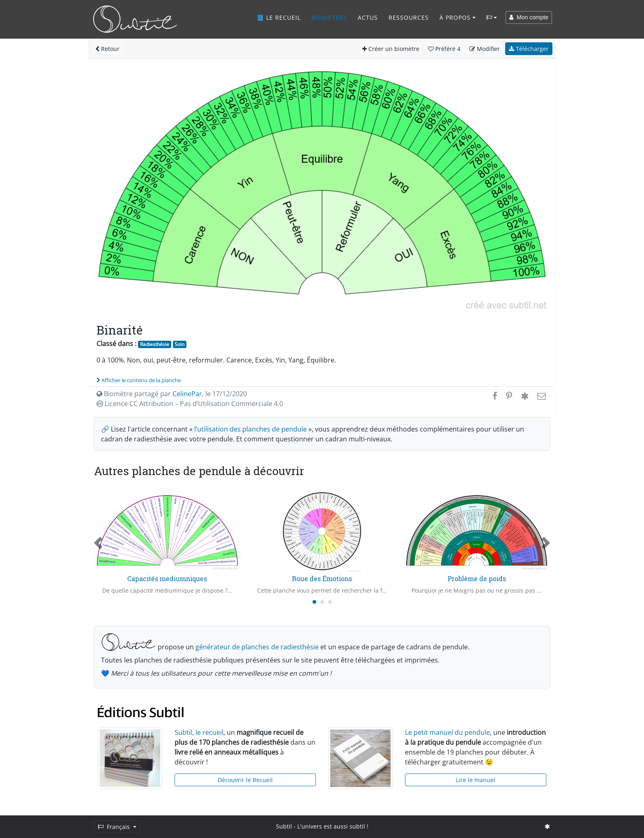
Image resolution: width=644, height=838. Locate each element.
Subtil (284, 826)
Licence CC (190, 404)
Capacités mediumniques (167, 578)
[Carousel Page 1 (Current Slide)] (314, 602)
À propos (455, 17)
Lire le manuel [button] (476, 780)
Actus (368, 17)
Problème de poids (477, 578)
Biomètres (329, 17)
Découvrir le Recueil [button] (245, 780)
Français (115, 827)
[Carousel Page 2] (322, 602)
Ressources (409, 17)
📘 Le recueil (278, 17)
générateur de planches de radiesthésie (257, 647)
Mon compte (529, 17)
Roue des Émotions (322, 578)
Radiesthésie (155, 344)
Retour (107, 49)
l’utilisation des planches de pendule (251, 429)
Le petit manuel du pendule (447, 732)
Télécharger (529, 49)
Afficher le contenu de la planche (139, 380)
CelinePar (187, 394)
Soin (179, 344)
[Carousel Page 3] (330, 602)
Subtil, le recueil (199, 732)
